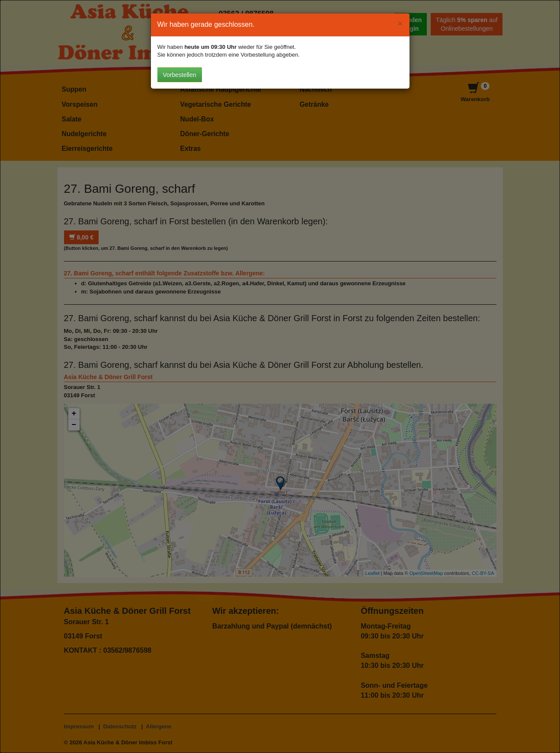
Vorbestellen (180, 75)
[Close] (400, 24)
